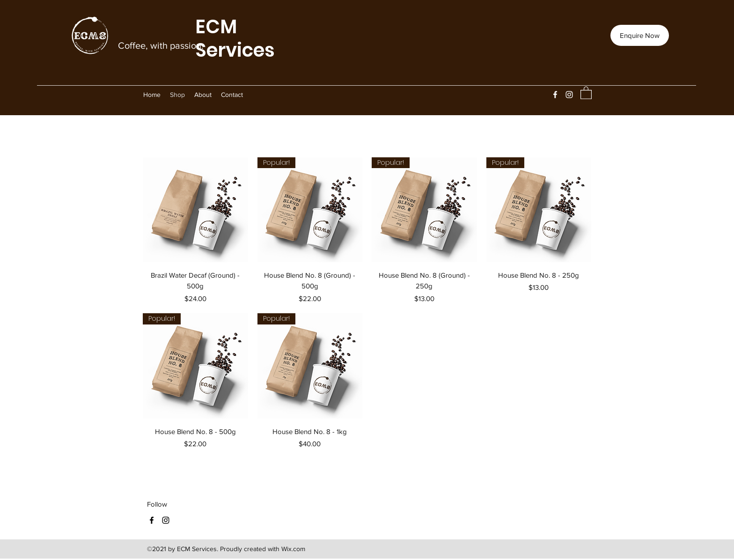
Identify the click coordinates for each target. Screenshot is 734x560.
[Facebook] (555, 95)
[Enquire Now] (640, 35)
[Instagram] (569, 95)
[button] (586, 92)
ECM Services (235, 38)
